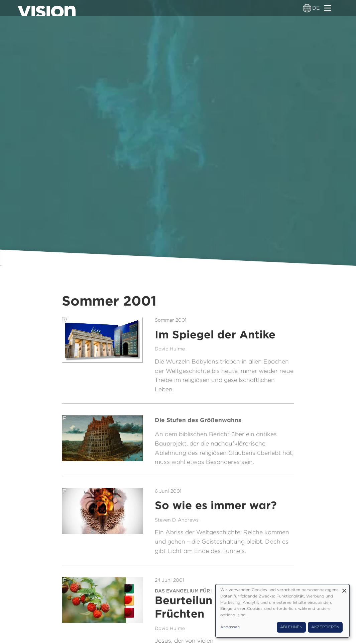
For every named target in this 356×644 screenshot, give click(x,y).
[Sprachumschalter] (307, 8)
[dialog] (282, 611)
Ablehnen (291, 627)
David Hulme (170, 349)
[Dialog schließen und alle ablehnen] (344, 588)
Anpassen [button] (230, 627)
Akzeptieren (325, 627)
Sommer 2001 (171, 320)
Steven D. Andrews (177, 520)
